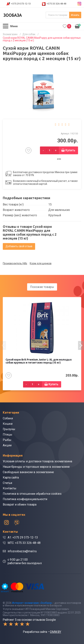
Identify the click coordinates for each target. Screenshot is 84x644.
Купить (70, 150)
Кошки (8, 424)
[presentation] (3, 345)
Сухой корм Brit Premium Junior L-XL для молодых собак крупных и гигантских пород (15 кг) (39, 361)
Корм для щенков (41, 263)
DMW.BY (56, 632)
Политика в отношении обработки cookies (32, 494)
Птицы (8, 435)
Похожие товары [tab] (42, 287)
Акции (7, 445)
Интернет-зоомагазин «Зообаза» (32, 603)
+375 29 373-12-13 (21, 4)
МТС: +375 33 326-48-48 (24, 543)
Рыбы (7, 440)
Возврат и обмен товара (20, 504)
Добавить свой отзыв (19, 246)
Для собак (29, 34)
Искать (75, 15)
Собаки (8, 418)
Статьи (7, 483)
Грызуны (9, 429)
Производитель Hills (15, 263)
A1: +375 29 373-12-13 (23, 537)
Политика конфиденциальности (25, 499)
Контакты (10, 488)
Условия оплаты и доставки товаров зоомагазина (37, 461)
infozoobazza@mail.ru (22, 551)
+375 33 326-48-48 (56, 4)
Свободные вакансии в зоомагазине (28, 472)
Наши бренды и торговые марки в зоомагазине (36, 467)
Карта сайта (11, 478)
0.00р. (78, 26)
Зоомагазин (10, 34)
